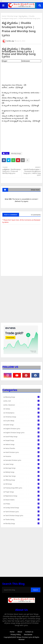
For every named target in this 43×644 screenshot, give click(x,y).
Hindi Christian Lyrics (22, 452)
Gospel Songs (22, 440)
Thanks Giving (22, 519)
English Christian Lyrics (22, 429)
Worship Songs (12, 16)
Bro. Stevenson (22, 405)
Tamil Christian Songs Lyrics (22, 515)
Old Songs (22, 484)
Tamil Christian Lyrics (22, 512)
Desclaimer (28, 634)
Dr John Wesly (22, 421)
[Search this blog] (17, 590)
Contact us (29, 632)
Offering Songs (22, 480)
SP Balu (22, 504)
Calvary (22, 409)
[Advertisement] (21, 300)
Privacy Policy (16, 634)
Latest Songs (22, 464)
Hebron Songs (22, 444)
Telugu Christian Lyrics (25, 637)
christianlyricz (22, 413)
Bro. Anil (22, 401)
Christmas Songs (22, 417)
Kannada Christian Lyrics (22, 460)
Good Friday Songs (22, 437)
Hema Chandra (22, 448)
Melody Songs (22, 472)
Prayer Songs (22, 492)
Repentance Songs (22, 496)
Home (4, 16)
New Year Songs (22, 476)
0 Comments (36, 215)
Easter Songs (22, 425)
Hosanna (22, 456)
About (20, 632)
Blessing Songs (22, 397)
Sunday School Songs (22, 508)
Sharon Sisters (22, 500)
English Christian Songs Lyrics (22, 433)
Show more (35, 190)
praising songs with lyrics (22, 488)
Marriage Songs (22, 468)
